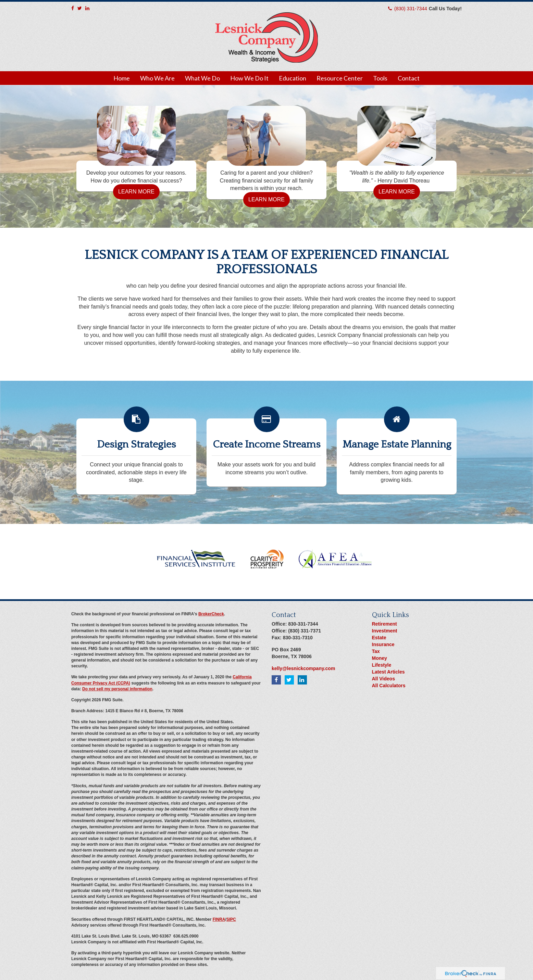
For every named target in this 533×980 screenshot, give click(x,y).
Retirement (385, 624)
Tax (376, 651)
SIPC (231, 919)
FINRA (219, 919)
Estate (379, 638)
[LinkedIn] (87, 8)
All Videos (383, 679)
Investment (385, 631)
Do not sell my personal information (117, 689)
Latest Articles (388, 672)
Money (380, 658)
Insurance (383, 644)
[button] (157, 78)
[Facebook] (73, 8)
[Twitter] (80, 8)
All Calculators (389, 686)
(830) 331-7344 (411, 9)
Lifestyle (382, 665)
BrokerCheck (211, 614)
